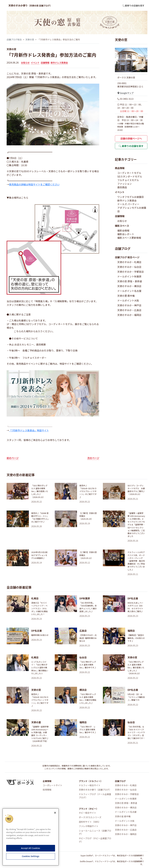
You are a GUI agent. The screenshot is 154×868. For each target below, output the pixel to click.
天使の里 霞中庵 (126, 296)
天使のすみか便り (30, 5)
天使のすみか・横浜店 (129, 286)
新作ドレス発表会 (59, 63)
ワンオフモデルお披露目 (131, 197)
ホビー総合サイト (87, 813)
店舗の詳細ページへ (131, 138)
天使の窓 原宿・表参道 (130, 281)
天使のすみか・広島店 (129, 310)
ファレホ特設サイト (89, 826)
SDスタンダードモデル (130, 176)
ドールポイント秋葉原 (129, 276)
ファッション (125, 184)
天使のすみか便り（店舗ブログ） (95, 790)
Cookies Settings (31, 856)
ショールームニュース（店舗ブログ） (95, 832)
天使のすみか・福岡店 (129, 315)
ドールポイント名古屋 (129, 291)
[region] (31, 837)
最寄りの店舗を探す (131, 146)
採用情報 (47, 790)
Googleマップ (125, 93)
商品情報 (120, 168)
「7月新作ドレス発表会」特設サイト (29, 430)
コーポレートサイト (52, 785)
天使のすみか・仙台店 (129, 267)
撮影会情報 (123, 230)
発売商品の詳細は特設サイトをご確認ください (34, 184)
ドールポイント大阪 (128, 300)
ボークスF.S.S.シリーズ (90, 817)
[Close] (55, 813)
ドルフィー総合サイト (90, 785)
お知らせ (25, 63)
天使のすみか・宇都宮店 (131, 272)
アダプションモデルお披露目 (132, 209)
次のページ (93, 458)
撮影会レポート (126, 234)
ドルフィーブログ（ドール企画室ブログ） (95, 796)
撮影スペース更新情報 (129, 238)
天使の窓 (30, 39)
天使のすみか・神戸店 (129, 305)
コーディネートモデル (129, 173)
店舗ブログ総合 (14, 39)
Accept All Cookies (31, 848)
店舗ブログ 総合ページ (127, 257)
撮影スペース (122, 226)
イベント (35, 63)
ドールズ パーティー (128, 204)
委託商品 (122, 187)
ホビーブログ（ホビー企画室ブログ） (95, 840)
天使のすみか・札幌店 (129, 262)
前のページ (13, 458)
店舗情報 (45, 63)
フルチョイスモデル (128, 180)
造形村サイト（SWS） (90, 822)
